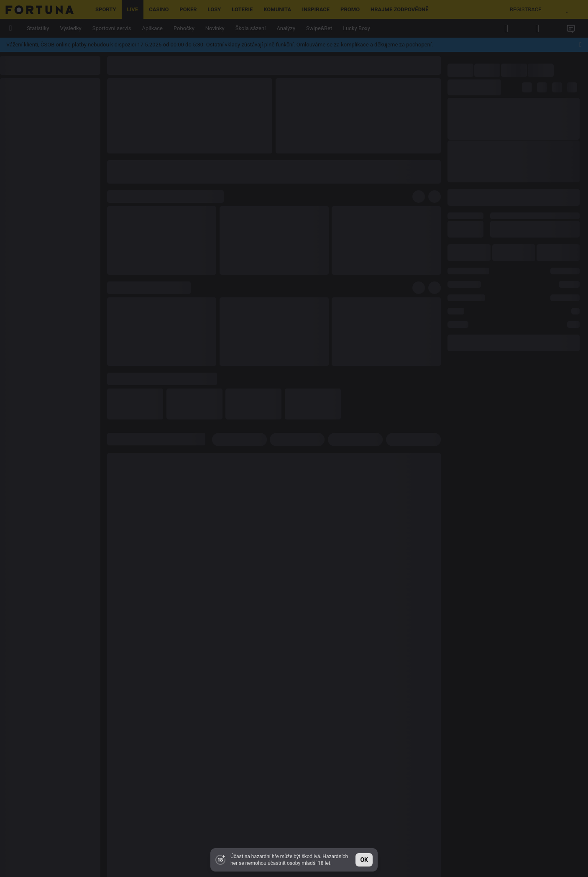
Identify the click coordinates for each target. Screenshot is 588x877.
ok (364, 859)
